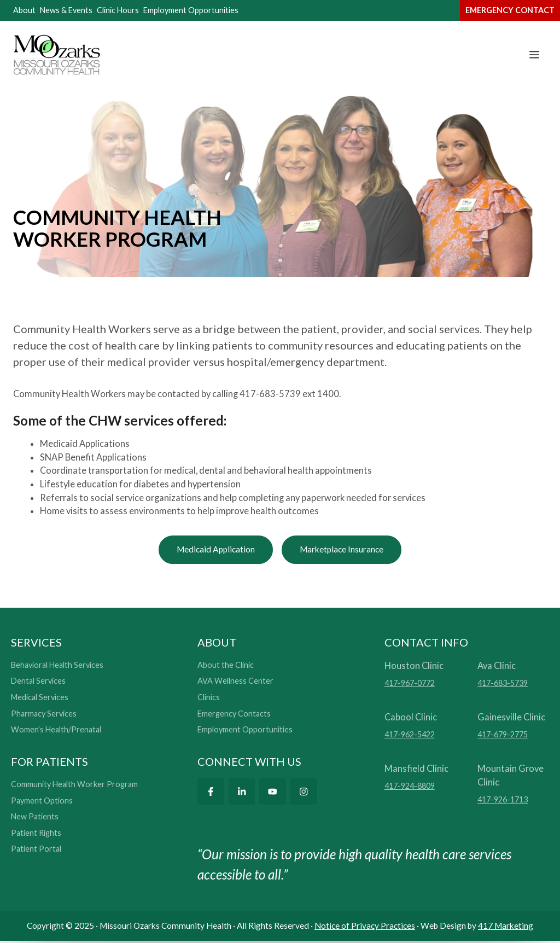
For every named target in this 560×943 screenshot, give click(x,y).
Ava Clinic (497, 667)
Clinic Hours (118, 10)
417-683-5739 (503, 685)
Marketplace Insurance (346, 550)
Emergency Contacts (234, 715)
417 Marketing (506, 927)
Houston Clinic (414, 667)
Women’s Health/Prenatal (56, 731)
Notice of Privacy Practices (365, 927)
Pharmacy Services (44, 715)
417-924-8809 (410, 787)
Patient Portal (36, 851)
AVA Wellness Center (235, 683)
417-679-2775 (503, 736)
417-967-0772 (410, 685)
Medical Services (40, 699)
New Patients (35, 818)
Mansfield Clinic (416, 770)
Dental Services (38, 683)
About (24, 10)
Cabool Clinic (411, 718)
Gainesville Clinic (511, 718)
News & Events (66, 10)
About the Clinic (226, 666)
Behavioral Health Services (57, 666)
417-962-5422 (410, 736)
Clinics (209, 699)
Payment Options (42, 802)
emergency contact (510, 10)
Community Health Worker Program (74, 786)
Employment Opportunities (191, 10)
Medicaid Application (211, 550)
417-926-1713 (503, 801)
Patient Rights (36, 834)
